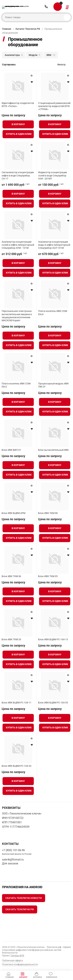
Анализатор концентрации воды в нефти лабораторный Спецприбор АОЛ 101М (54, 245)
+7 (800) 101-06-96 (46, 7)
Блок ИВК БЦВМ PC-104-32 (17, 766)
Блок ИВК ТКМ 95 (48, 576)
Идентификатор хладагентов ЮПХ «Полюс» (18, 105)
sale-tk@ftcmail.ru (13, 860)
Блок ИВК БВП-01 (11, 450)
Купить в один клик (19, 134)
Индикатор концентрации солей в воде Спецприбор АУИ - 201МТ (53, 175)
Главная (7, 29)
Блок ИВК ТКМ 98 (48, 513)
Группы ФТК (17, 956)
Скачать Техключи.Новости (24, 898)
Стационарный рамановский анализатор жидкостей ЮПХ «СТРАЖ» (54, 106)
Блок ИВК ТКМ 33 (11, 639)
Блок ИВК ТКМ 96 (11, 576)
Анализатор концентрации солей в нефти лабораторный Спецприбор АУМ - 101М (18, 245)
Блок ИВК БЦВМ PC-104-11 (17, 703)
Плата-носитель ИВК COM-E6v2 (16, 385)
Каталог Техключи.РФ (28, 29)
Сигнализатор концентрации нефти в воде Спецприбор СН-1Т (18, 175)
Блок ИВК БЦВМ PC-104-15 (53, 639)
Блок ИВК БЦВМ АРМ (14, 513)
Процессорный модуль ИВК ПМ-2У (53, 385)
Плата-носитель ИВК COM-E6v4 (53, 313)
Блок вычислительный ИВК (53, 450)
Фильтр (61, 65)
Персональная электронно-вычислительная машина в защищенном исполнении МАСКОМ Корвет (17, 316)
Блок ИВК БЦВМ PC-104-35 (53, 703)
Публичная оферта (12, 960)
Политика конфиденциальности (20, 964)
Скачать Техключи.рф (20, 909)
